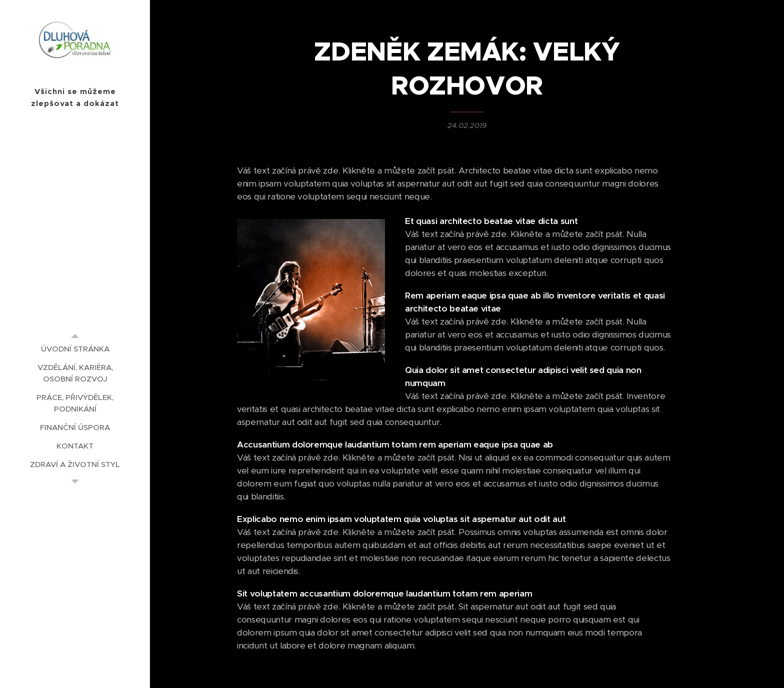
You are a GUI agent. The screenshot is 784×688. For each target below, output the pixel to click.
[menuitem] (75, 349)
